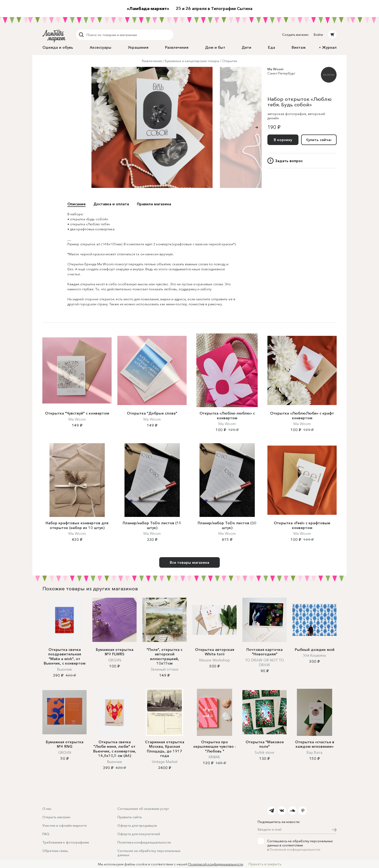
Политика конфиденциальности (144, 842)
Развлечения (177, 47)
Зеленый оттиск (164, 669)
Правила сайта (129, 817)
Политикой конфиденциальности (295, 849)
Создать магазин (295, 35)
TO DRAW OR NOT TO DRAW (265, 662)
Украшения (138, 47)
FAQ (46, 834)
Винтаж (299, 47)
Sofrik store (265, 752)
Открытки (230, 61)
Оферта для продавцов (137, 825)
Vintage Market (165, 762)
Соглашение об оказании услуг (143, 809)
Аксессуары (101, 47)
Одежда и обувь (58, 47)
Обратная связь (55, 851)
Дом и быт (215, 47)
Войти (318, 35)
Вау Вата (315, 752)
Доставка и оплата (111, 204)
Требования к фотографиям (66, 842)
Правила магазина (154, 204)
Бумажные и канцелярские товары (192, 61)
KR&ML (215, 757)
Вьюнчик (65, 669)
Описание (76, 204)
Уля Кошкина (315, 655)
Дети (246, 47)
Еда (271, 47)
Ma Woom (275, 69)
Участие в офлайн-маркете (65, 825)
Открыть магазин (56, 817)
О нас (47, 809)
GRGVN (115, 660)
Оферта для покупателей (139, 834)
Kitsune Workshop (215, 660)
